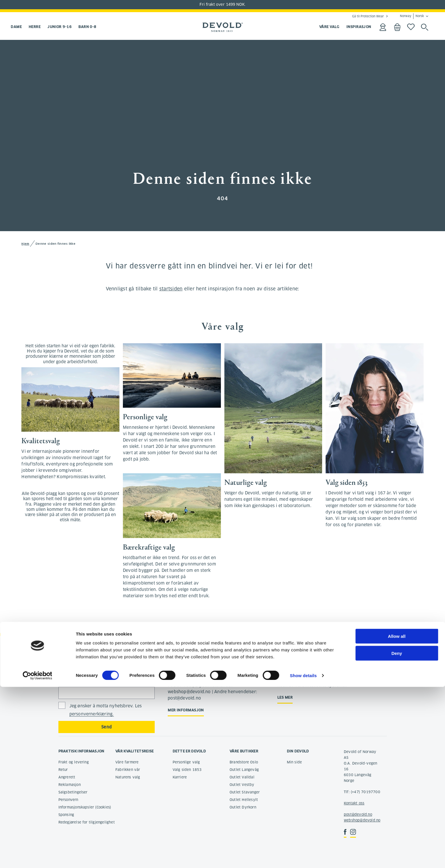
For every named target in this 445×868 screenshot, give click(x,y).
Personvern (68, 800)
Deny (397, 834)
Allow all (397, 817)
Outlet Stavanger (245, 792)
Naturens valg (128, 777)
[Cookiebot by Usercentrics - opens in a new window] (37, 857)
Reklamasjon (70, 785)
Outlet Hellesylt (244, 800)
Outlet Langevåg (244, 770)
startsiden (171, 289)
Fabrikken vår (128, 770)
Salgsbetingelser (73, 792)
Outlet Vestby (242, 785)
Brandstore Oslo (244, 762)
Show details (303, 857)
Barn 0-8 (87, 27)
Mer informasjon (186, 710)
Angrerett (67, 777)
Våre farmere (127, 762)
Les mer (285, 697)
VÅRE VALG (329, 27)
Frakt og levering (74, 762)
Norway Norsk (412, 16)
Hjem (25, 244)
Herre (35, 27)
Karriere (180, 777)
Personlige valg (186, 762)
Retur (63, 770)
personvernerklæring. (92, 714)
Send (107, 727)
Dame (16, 27)
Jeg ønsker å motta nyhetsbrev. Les (106, 710)
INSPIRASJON (359, 27)
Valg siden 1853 (187, 770)
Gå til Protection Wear (368, 16)
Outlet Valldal (242, 777)
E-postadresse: (74, 680)
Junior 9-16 (59, 27)
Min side (294, 762)
